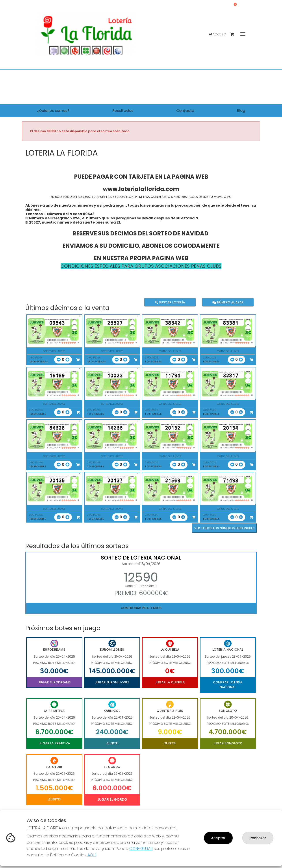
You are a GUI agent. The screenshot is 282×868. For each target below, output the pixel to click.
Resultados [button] (123, 110)
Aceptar (218, 838)
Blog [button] (241, 110)
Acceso (217, 34)
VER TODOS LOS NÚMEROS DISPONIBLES (224, 528)
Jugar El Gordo (112, 799)
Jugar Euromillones (112, 682)
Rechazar (258, 838)
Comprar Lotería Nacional (228, 685)
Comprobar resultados (141, 608)
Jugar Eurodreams (54, 682)
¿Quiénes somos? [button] (53, 110)
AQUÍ (92, 855)
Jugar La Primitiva (54, 743)
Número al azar (228, 302)
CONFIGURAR (141, 849)
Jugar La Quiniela (170, 682)
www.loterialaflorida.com (141, 189)
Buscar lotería (170, 302)
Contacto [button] (185, 110)
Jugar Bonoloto (228, 743)
